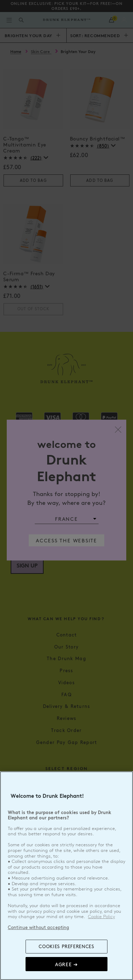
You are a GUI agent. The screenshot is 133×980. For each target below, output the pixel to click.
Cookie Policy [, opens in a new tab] (101, 917)
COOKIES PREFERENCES (66, 946)
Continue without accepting (38, 927)
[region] (66, 876)
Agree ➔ (66, 964)
